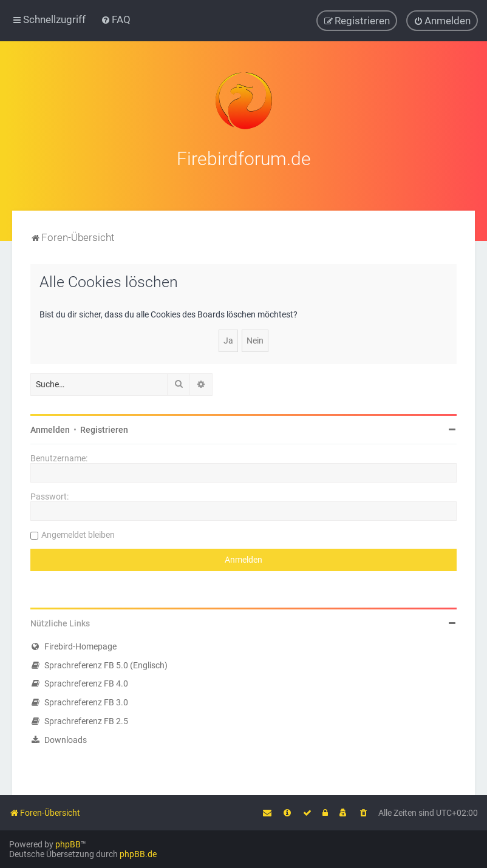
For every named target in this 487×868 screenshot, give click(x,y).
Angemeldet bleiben (78, 533)
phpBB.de (138, 854)
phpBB (68, 844)
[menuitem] (116, 19)
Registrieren (104, 428)
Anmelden (50, 428)
